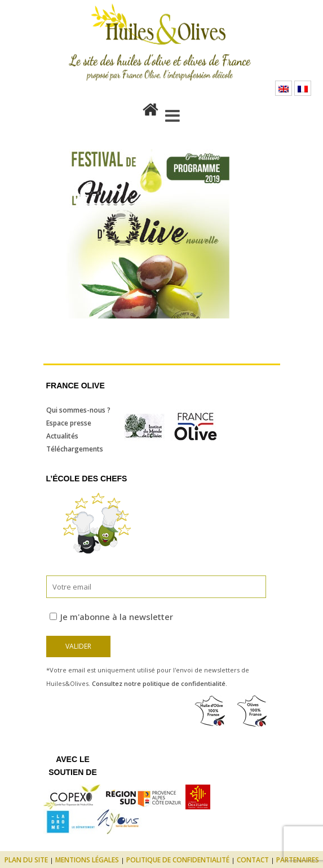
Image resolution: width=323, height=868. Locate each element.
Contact (253, 860)
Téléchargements (75, 449)
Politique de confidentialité (178, 860)
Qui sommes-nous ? (78, 410)
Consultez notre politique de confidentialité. (160, 683)
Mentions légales (87, 860)
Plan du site (26, 860)
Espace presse (69, 423)
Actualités (62, 436)
